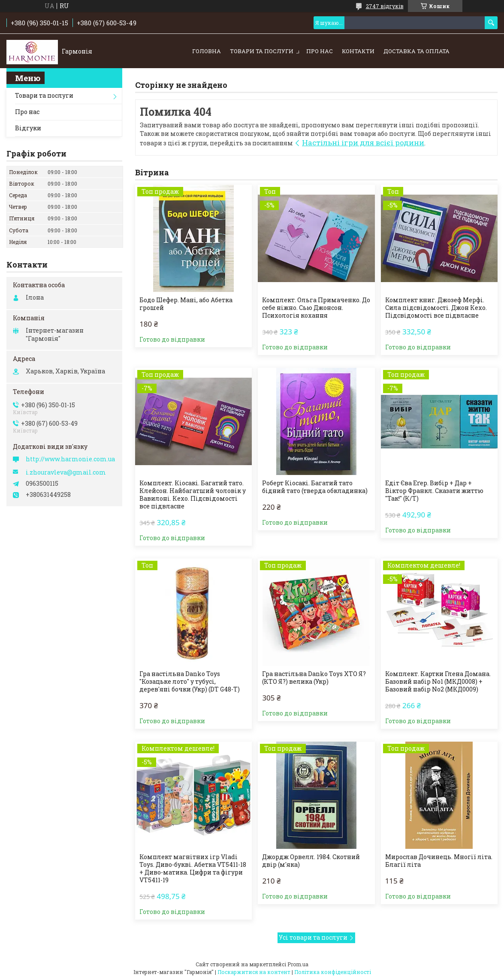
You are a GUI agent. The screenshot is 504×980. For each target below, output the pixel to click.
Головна (207, 51)
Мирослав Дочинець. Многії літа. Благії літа (439, 861)
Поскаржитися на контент (254, 972)
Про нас (320, 51)
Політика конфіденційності (333, 972)
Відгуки (28, 128)
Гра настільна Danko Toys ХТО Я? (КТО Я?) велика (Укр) (314, 678)
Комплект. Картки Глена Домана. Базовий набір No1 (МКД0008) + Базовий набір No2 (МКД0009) (438, 682)
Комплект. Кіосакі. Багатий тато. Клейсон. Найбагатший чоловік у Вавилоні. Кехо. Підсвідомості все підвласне (193, 495)
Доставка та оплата (416, 51)
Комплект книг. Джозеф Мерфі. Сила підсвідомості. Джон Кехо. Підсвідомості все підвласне (436, 308)
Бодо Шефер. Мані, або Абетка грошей (186, 304)
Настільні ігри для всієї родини (363, 143)
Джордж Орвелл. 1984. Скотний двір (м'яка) (311, 861)
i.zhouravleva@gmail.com (66, 472)
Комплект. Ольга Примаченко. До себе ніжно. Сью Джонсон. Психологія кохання (316, 308)
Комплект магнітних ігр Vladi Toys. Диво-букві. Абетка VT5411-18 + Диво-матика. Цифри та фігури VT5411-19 (193, 869)
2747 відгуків (385, 6)
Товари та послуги (262, 51)
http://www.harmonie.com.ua (70, 459)
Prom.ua (298, 964)
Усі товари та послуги (313, 937)
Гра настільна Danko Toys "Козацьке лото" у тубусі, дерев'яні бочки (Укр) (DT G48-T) (190, 682)
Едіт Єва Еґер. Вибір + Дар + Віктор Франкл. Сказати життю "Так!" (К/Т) (434, 491)
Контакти (358, 51)
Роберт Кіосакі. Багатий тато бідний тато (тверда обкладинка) (315, 487)
